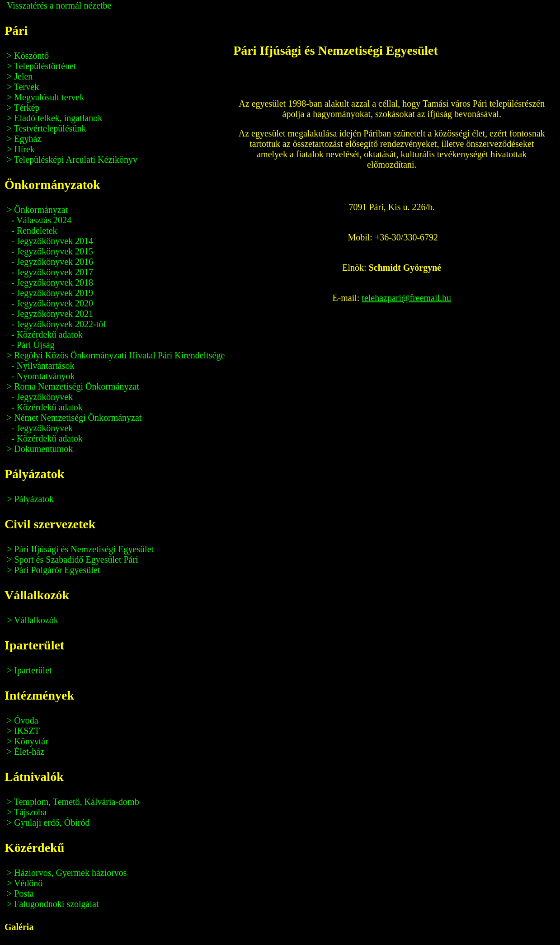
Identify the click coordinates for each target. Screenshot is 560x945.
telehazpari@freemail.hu (406, 298)
